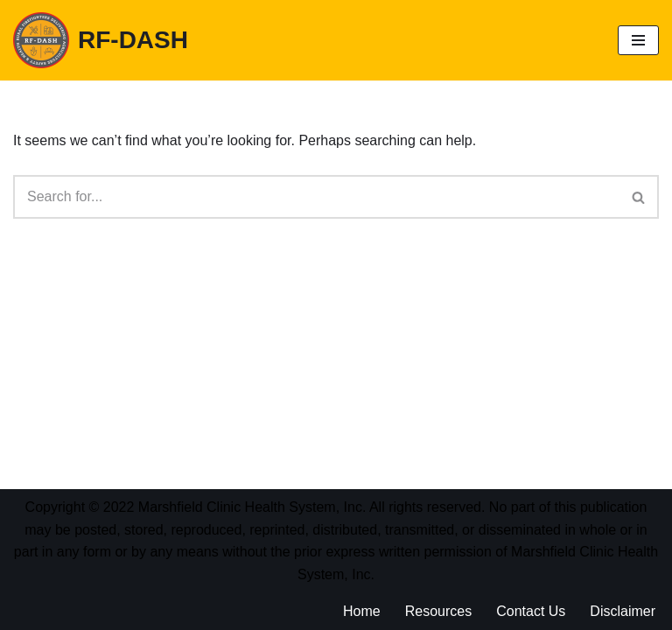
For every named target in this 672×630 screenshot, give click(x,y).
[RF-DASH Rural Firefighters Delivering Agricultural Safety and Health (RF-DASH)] (101, 40)
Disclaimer (623, 611)
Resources (438, 611)
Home (362, 611)
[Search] (316, 197)
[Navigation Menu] (638, 40)
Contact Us (531, 611)
